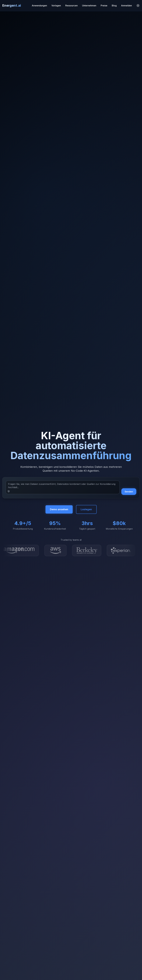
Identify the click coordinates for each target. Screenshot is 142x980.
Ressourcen (71, 6)
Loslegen (86, 509)
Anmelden (126, 6)
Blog (114, 6)
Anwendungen (39, 6)
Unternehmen (89, 6)
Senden (129, 492)
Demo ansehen (59, 509)
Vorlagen (56, 6)
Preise (104, 6)
